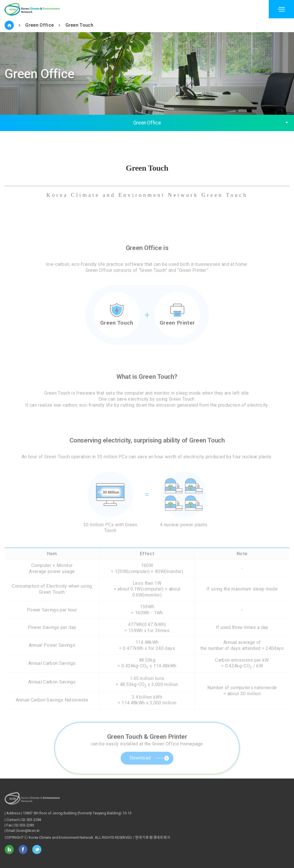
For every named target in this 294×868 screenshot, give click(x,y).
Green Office (39, 25)
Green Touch (80, 25)
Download (140, 769)
